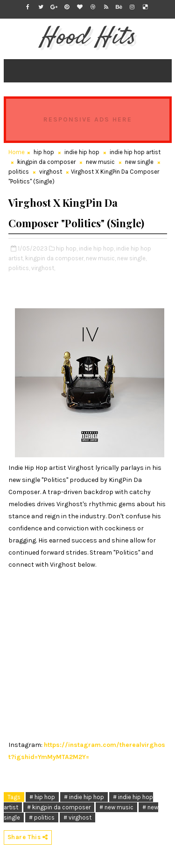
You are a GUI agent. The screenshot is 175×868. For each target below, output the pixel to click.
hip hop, (67, 248)
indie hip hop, (97, 248)
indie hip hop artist (135, 152)
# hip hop (42, 797)
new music (100, 162)
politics (19, 172)
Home (17, 152)
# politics (42, 817)
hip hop (44, 152)
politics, (19, 268)
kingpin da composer (46, 162)
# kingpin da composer (59, 807)
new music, (101, 258)
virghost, (43, 268)
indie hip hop (82, 152)
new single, (132, 258)
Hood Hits (87, 38)
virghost (51, 172)
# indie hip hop (84, 797)
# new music (116, 807)
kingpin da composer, (55, 258)
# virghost (77, 817)
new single (139, 162)
